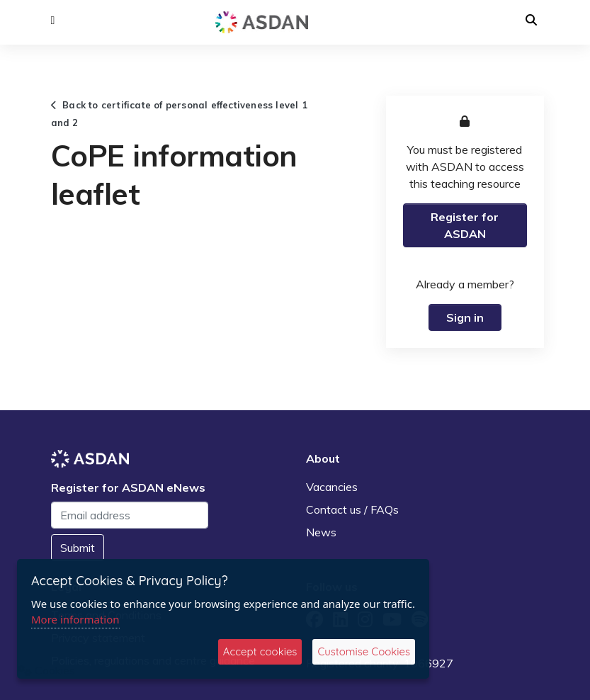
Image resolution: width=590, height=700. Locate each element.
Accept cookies (260, 651)
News (321, 532)
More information (75, 619)
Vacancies (332, 487)
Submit (78, 548)
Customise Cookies (364, 651)
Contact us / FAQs (352, 509)
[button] (53, 21)
